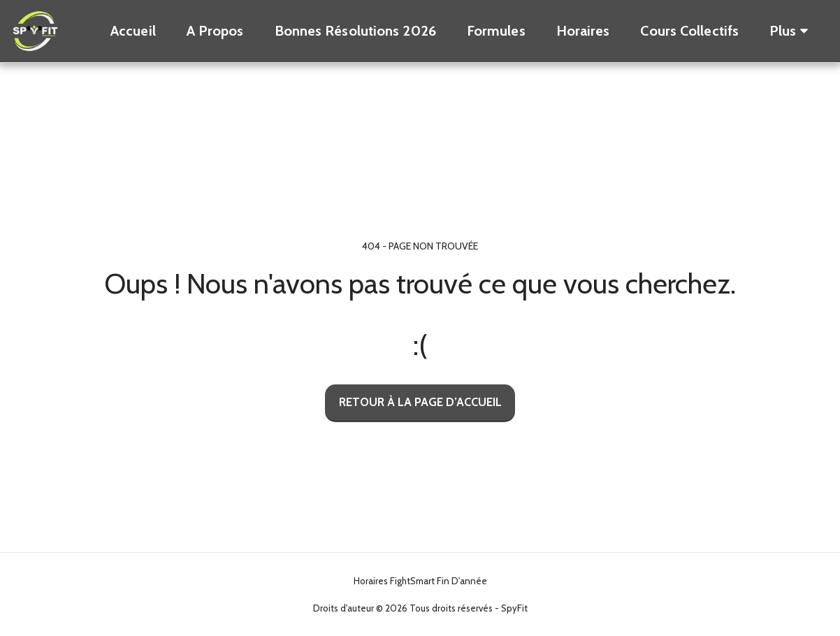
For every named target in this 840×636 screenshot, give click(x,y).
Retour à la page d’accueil (420, 402)
